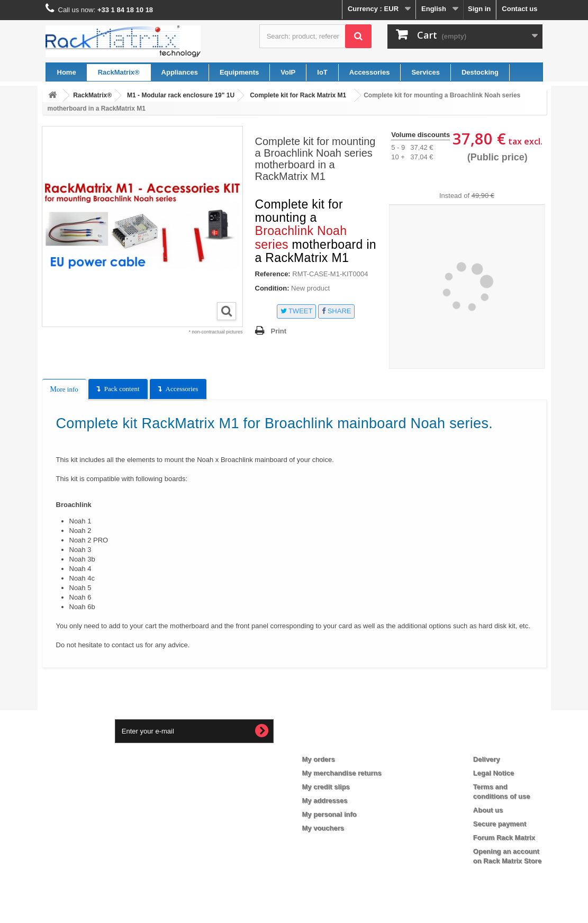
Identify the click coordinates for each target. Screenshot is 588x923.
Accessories (182, 389)
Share (336, 311)
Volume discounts (420, 135)
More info (64, 389)
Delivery (487, 759)
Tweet (297, 311)
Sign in (479, 9)
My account (330, 742)
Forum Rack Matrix (504, 838)
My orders (319, 759)
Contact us (519, 9)
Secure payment (500, 824)
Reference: (273, 274)
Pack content (122, 389)
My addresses (325, 800)
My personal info (329, 814)
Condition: (272, 288)
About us (488, 810)
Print (279, 331)
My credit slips (326, 787)
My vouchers (323, 828)
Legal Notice (494, 773)
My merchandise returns (342, 773)
